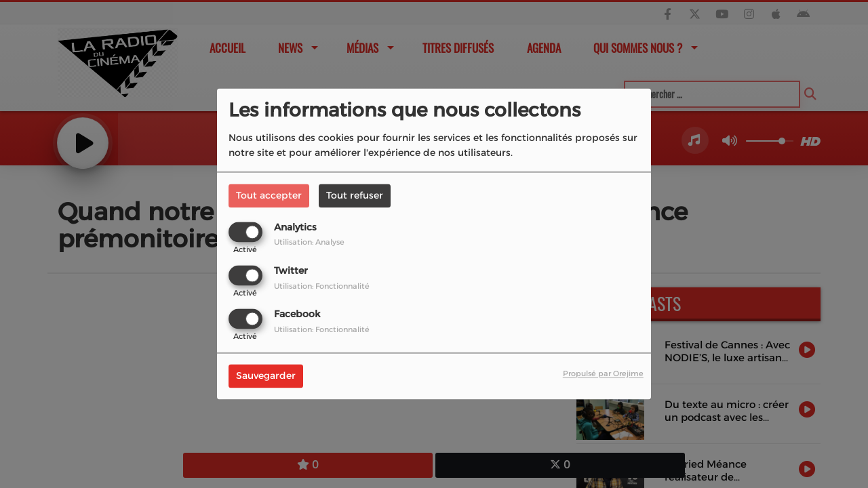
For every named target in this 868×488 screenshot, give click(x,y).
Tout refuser (355, 195)
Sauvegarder (266, 376)
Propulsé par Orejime (603, 374)
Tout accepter (269, 195)
